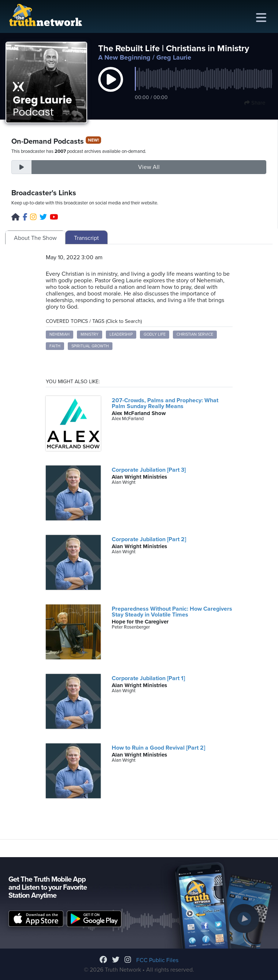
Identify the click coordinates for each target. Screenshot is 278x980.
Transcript (86, 238)
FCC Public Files (157, 960)
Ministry (90, 334)
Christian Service (195, 334)
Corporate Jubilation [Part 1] (148, 678)
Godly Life (155, 334)
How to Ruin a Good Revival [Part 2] (158, 748)
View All (149, 167)
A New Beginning (124, 57)
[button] (111, 87)
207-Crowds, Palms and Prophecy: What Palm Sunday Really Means (165, 403)
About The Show (35, 238)
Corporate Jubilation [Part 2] (149, 539)
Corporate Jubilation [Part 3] (149, 470)
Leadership (121, 334)
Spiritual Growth (90, 346)
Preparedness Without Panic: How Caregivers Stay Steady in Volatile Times (172, 612)
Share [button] (255, 103)
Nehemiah (60, 334)
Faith (55, 346)
